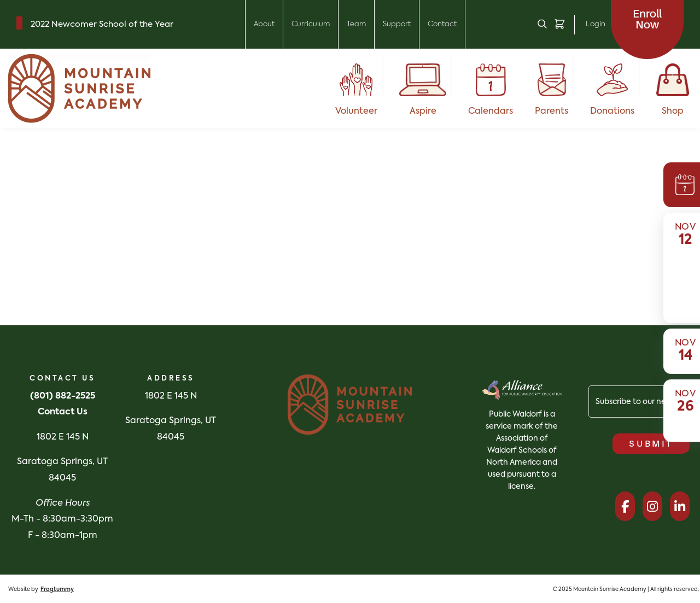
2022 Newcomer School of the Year (102, 24)
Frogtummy (57, 589)
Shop (673, 90)
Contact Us (63, 412)
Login (596, 24)
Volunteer (356, 90)
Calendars (491, 90)
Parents (552, 90)
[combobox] (22, 174)
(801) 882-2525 (63, 396)
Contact (442, 24)
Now (647, 20)
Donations (612, 90)
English (13, 174)
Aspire (423, 90)
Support (397, 24)
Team (356, 24)
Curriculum (311, 24)
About (264, 24)
